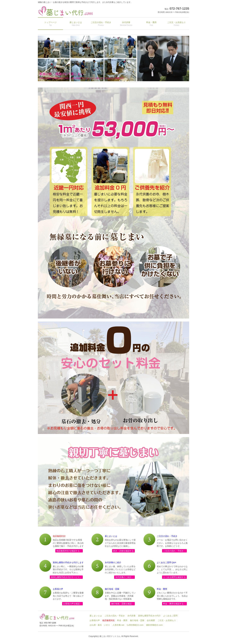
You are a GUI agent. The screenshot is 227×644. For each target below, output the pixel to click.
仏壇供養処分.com (135, 625)
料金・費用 (122, 620)
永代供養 (131, 616)
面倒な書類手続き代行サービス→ (66, 577)
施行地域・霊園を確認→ (122, 604)
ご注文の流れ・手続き (115, 616)
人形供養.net (118, 625)
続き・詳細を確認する (123, 551)
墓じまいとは (96, 616)
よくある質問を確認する (174, 577)
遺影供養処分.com (154, 625)
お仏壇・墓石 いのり (100, 625)
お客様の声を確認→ (72, 604)
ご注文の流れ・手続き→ (174, 551)
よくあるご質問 (170, 616)
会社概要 (151, 620)
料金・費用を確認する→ (174, 604)
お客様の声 (95, 620)
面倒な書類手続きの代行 (149, 616)
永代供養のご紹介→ (124, 577)
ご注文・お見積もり (167, 620)
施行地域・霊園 (137, 620)
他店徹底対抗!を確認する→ (69, 551)
